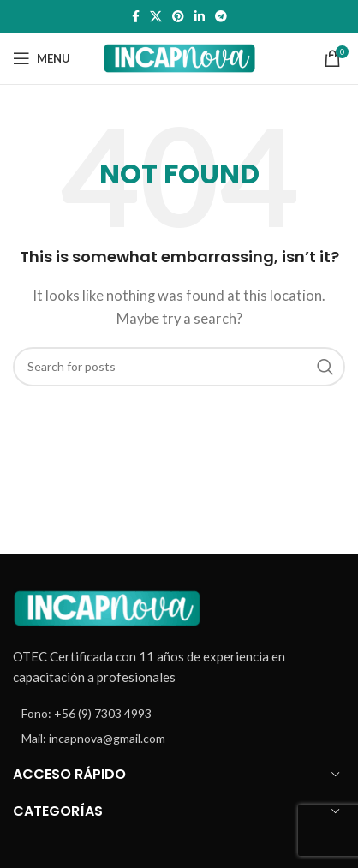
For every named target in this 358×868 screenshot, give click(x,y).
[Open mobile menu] (42, 58)
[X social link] (156, 17)
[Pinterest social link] (178, 17)
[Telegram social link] (221, 17)
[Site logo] (179, 57)
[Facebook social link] (136, 17)
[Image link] (107, 606)
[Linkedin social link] (200, 17)
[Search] (179, 367)
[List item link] (179, 714)
